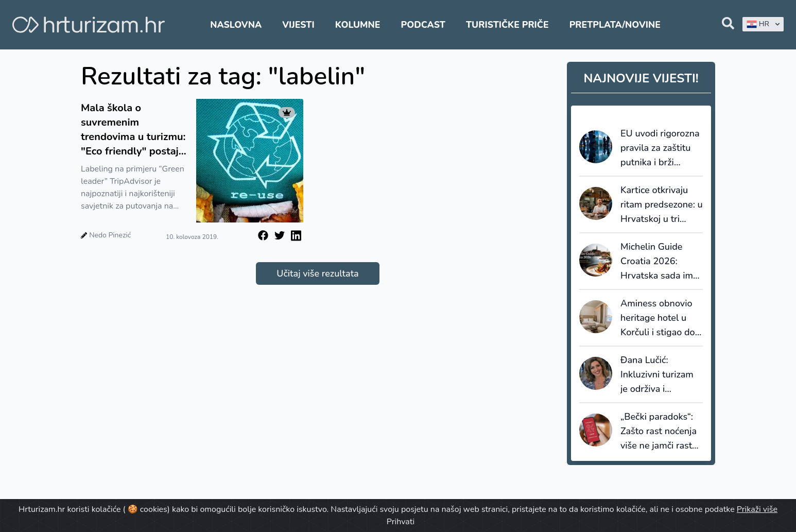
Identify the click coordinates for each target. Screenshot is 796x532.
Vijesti (298, 25)
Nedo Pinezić (110, 235)
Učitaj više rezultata (317, 273)
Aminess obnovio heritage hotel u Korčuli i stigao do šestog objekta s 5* (660, 318)
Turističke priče (507, 25)
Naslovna (236, 25)
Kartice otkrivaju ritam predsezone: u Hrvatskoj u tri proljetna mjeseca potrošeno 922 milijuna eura (662, 205)
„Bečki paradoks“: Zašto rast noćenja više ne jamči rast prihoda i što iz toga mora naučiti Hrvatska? (661, 432)
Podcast (423, 25)
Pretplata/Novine (615, 25)
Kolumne (358, 25)
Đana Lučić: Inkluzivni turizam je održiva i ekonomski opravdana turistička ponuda (657, 375)
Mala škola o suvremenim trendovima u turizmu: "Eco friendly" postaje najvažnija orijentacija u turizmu (133, 130)
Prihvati (401, 522)
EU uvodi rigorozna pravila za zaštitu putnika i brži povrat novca (660, 148)
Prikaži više (757, 509)
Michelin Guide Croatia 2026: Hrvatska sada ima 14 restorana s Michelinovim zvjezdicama (659, 262)
